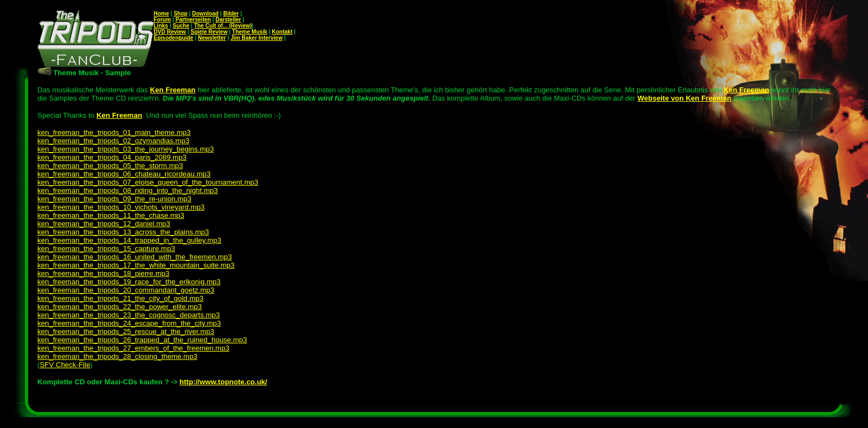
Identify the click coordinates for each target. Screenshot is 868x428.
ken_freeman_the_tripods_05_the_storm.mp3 (110, 166)
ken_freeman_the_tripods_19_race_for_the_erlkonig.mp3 (129, 282)
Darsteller (228, 20)
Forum (162, 20)
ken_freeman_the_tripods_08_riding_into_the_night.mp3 (128, 190)
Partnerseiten (193, 20)
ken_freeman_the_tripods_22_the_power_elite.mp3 (120, 307)
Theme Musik (249, 32)
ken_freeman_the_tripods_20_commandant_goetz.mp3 (126, 290)
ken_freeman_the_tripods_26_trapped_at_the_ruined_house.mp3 (143, 340)
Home (162, 14)
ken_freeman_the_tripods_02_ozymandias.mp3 (114, 141)
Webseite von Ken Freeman (685, 98)
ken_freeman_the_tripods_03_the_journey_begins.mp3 (126, 149)
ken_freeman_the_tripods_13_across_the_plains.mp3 (123, 232)
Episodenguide (174, 38)
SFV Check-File (65, 365)
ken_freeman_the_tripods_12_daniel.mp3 (104, 224)
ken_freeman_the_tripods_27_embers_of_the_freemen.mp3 (134, 348)
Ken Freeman (119, 115)
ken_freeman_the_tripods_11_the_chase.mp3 (111, 215)
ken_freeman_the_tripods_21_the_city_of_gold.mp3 (121, 298)
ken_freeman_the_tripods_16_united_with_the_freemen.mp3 (135, 257)
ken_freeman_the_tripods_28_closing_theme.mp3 (118, 356)
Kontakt (282, 32)
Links (161, 26)
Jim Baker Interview (256, 38)
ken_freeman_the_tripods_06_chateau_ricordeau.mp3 (124, 174)
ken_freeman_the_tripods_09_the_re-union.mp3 (115, 199)
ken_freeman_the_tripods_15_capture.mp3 (107, 249)
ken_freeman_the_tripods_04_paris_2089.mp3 (112, 157)
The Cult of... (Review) (223, 26)
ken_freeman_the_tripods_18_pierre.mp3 (104, 273)
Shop (181, 14)
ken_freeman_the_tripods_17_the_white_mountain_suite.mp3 (136, 265)
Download (205, 14)
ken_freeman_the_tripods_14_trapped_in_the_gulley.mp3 (130, 240)
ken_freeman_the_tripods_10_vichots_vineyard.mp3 (121, 207)
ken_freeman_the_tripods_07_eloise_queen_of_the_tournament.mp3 (148, 182)
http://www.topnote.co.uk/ (223, 382)
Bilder (231, 14)
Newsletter (212, 38)
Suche (181, 26)
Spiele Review (209, 32)
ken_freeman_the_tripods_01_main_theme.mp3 (114, 132)
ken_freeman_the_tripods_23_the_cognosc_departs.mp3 (129, 315)
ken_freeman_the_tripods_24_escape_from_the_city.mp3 (129, 323)
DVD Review (170, 32)
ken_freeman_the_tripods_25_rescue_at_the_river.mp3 (126, 332)
